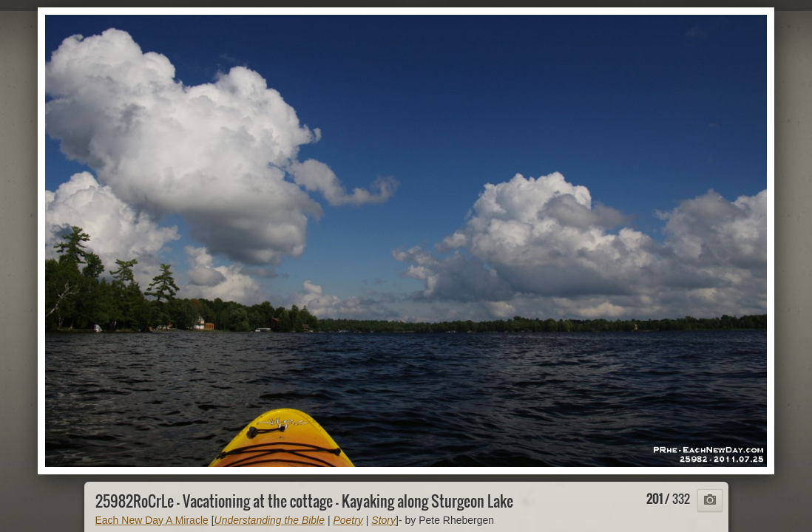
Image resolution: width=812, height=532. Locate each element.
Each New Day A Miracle (152, 520)
